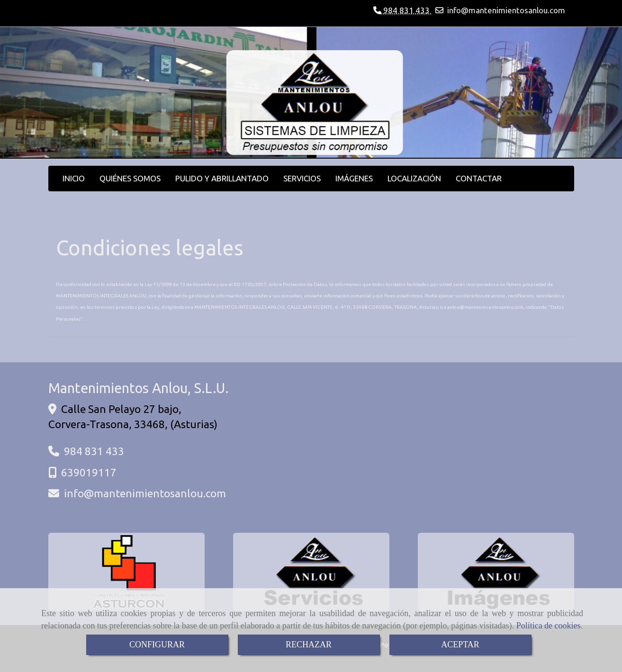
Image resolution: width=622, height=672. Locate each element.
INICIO (74, 178)
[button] (47, 93)
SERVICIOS (302, 178)
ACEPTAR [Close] (460, 645)
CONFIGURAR (157, 645)
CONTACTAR (479, 178)
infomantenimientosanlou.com (506, 10)
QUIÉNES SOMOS (130, 178)
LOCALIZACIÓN (414, 178)
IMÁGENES (354, 178)
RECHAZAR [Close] (309, 645)
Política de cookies (549, 626)
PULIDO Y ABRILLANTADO (222, 178)
